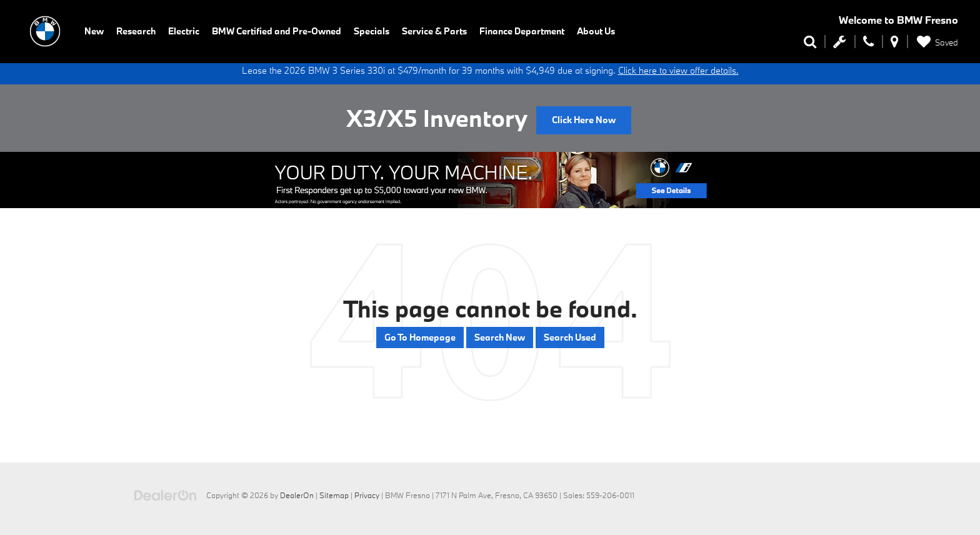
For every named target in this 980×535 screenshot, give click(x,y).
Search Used (570, 337)
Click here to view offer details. (678, 70)
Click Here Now (584, 120)
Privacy (367, 495)
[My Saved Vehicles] (935, 42)
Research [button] (136, 31)
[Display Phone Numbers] (868, 44)
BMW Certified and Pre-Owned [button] (277, 31)
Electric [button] (184, 31)
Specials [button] (372, 31)
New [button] (94, 31)
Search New (500, 337)
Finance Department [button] (522, 31)
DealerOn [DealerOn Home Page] (297, 495)
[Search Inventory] (810, 44)
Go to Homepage (420, 337)
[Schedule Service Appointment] (840, 44)
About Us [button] (596, 31)
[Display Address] (895, 44)
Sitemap (334, 495)
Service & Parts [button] (434, 31)
